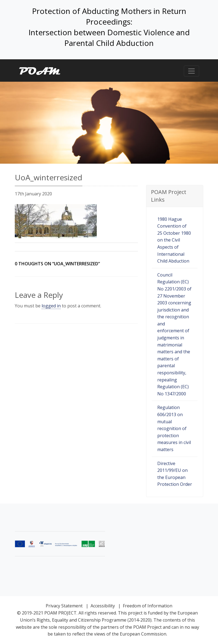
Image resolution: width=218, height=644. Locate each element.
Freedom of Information (148, 606)
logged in (51, 306)
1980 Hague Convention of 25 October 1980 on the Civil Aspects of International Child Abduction (174, 240)
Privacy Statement (64, 606)
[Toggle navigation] (191, 71)
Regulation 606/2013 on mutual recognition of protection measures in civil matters (174, 428)
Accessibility (103, 606)
